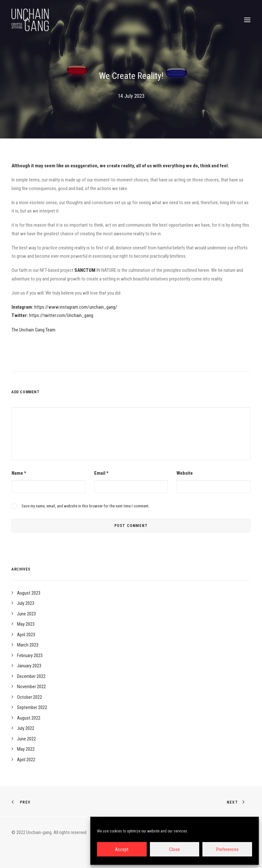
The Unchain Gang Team (33, 330)
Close (175, 849)
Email (101, 473)
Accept (122, 849)
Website (185, 473)
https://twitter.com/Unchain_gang (61, 315)
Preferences (227, 849)
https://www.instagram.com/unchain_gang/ (76, 307)
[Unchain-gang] (30, 20)
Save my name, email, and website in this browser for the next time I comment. (86, 506)
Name (19, 473)
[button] (247, 20)
